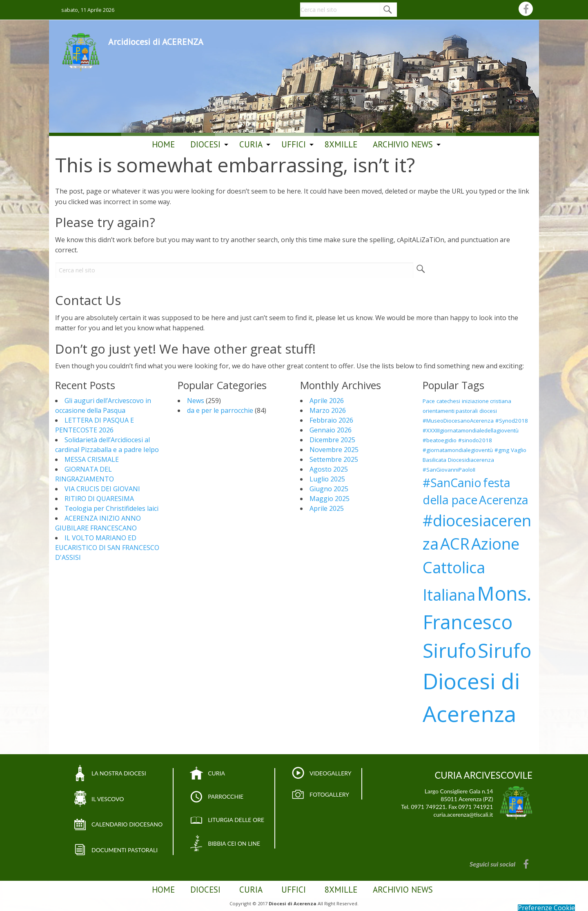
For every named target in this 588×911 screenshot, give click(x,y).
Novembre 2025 (334, 450)
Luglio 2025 (327, 479)
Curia (251, 144)
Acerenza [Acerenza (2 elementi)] (504, 500)
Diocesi (205, 144)
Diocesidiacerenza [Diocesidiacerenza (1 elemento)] (471, 460)
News (196, 401)
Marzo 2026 (328, 410)
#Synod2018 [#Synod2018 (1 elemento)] (512, 421)
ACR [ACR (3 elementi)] (455, 543)
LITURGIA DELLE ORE (227, 819)
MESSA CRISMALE (92, 459)
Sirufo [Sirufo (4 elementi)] (504, 650)
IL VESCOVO (106, 798)
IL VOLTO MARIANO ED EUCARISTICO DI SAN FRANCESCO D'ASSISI (107, 548)
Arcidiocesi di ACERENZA (156, 51)
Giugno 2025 (329, 489)
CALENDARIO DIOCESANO (124, 823)
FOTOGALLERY (317, 794)
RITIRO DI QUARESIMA (99, 499)
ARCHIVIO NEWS (403, 144)
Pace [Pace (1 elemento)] (429, 401)
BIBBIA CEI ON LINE (226, 841)
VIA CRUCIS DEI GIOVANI (102, 489)
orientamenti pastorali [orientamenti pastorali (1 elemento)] (450, 411)
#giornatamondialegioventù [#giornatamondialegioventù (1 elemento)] (458, 450)
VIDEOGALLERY (318, 773)
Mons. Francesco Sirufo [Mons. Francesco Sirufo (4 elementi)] (477, 622)
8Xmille (341, 144)
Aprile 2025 (327, 508)
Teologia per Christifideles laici (111, 508)
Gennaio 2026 (331, 430)
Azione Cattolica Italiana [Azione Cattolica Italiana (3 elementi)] (471, 569)
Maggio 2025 (330, 499)
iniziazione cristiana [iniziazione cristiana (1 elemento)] (487, 401)
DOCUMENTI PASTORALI (122, 847)
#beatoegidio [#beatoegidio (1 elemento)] (440, 440)
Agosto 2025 (329, 469)
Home (163, 144)
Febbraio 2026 (331, 420)
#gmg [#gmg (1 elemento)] (502, 450)
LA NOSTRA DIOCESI (116, 773)
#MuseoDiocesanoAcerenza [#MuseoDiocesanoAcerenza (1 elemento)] (458, 421)
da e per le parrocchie (220, 410)
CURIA (209, 773)
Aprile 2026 (327, 401)
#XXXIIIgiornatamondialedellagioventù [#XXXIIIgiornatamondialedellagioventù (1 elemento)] (471, 430)
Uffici (294, 144)
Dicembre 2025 (332, 440)
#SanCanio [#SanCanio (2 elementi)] (452, 483)
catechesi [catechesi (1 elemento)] (448, 401)
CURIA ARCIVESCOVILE (483, 775)
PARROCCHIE (218, 796)
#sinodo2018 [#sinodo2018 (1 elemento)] (475, 440)
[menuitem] (163, 145)
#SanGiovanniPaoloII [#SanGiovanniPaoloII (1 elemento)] (449, 470)
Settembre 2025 (334, 459)
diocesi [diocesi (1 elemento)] (488, 411)
